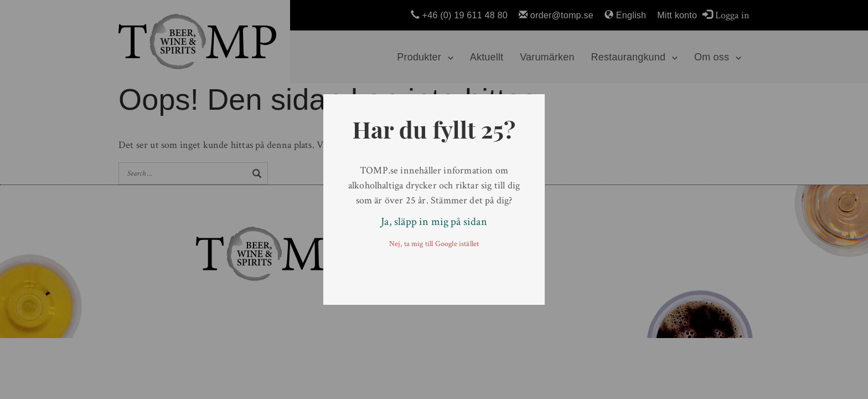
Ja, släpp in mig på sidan (434, 222)
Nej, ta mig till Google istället (434, 244)
